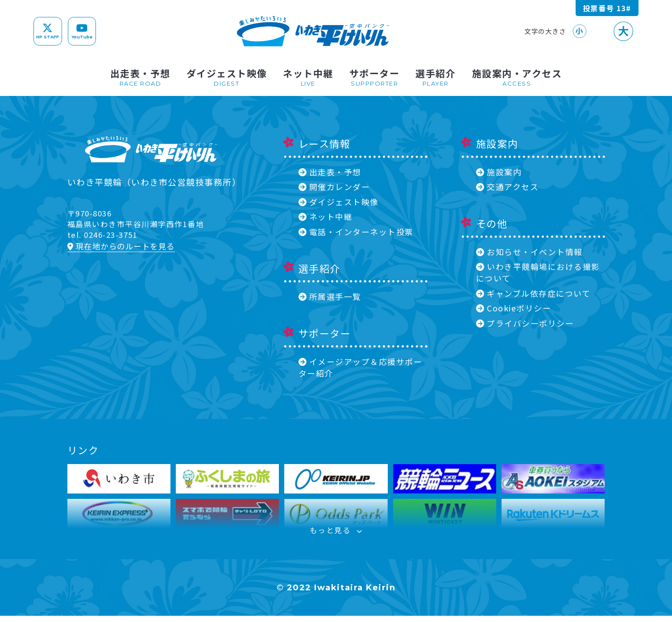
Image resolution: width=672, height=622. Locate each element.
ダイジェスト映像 (339, 202)
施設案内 (499, 172)
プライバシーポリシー (525, 323)
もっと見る (336, 535)
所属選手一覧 (330, 296)
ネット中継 (326, 216)
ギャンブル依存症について (533, 293)
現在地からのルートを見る (121, 246)
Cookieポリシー (514, 308)
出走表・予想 (330, 172)
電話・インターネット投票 (356, 232)
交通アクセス (507, 187)
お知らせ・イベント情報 (529, 252)
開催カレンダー (334, 187)
